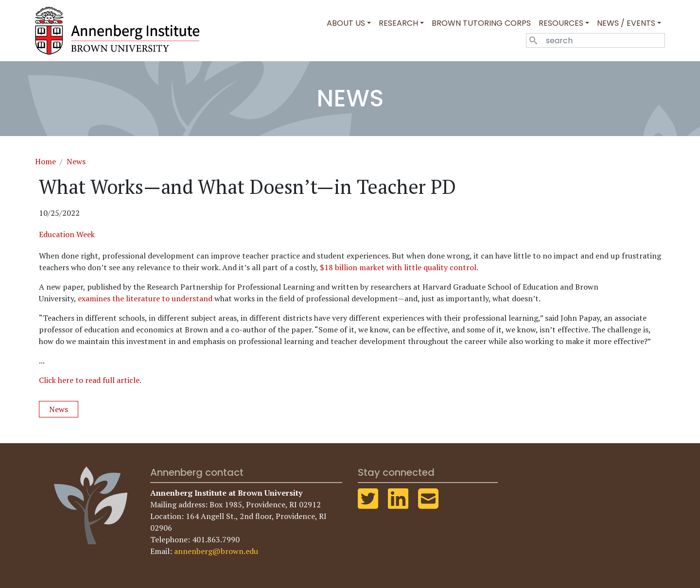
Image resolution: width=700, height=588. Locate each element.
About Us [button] (346, 23)
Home (45, 161)
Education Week (67, 234)
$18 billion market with (361, 267)
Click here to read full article (89, 380)
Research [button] (398, 23)
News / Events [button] (626, 23)
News (76, 161)
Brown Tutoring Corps (481, 23)
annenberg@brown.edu (216, 551)
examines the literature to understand (145, 298)
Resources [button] (561, 23)
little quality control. (442, 267)
